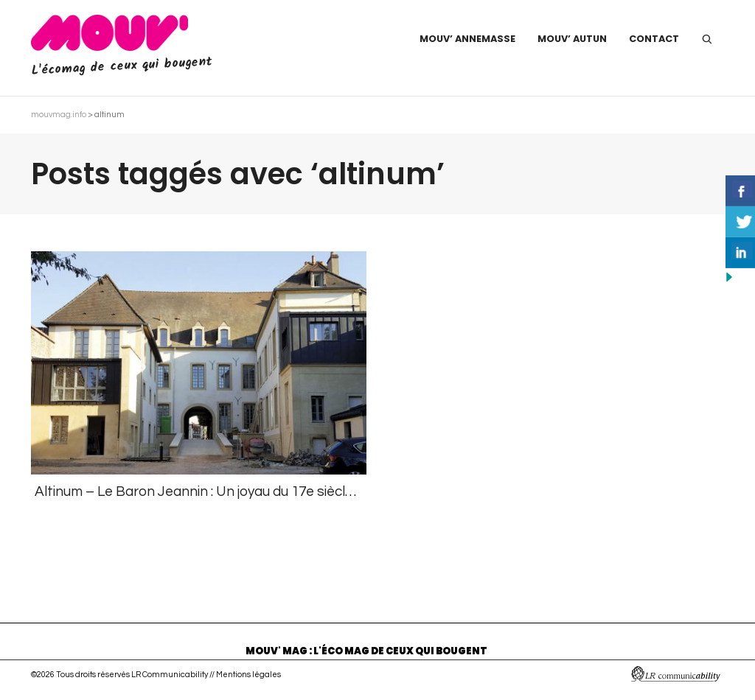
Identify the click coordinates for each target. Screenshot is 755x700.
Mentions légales (248, 675)
